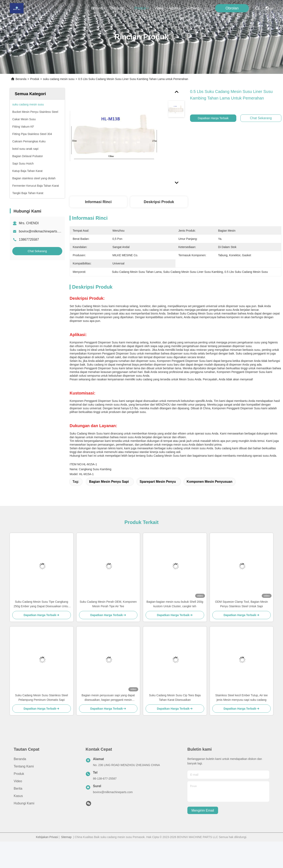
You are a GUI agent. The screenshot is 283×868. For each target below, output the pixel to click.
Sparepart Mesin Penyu (158, 482)
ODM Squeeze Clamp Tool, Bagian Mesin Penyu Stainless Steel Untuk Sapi (241, 604)
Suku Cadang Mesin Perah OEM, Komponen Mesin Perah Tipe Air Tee (108, 604)
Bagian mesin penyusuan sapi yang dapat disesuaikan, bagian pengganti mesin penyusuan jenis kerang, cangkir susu (108, 698)
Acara (175, 8)
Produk (142, 8)
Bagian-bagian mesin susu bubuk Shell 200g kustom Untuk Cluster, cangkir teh (175, 604)
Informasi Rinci (98, 202)
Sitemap (66, 837)
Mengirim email (203, 810)
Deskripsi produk (159, 202)
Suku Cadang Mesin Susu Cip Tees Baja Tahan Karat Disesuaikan (175, 698)
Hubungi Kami (196, 8)
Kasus (18, 796)
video (159, 8)
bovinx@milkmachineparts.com (42, 231)
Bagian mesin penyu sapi (109, 482)
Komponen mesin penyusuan (210, 482)
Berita (18, 789)
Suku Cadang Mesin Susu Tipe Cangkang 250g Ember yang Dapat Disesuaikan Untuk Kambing (42, 604)
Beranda (98, 8)
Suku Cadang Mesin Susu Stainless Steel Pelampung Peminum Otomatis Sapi (42, 698)
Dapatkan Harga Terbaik (216, 118)
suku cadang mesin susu (59, 79)
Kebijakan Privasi (47, 837)
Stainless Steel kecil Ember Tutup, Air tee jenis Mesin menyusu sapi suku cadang (241, 698)
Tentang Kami (120, 8)
